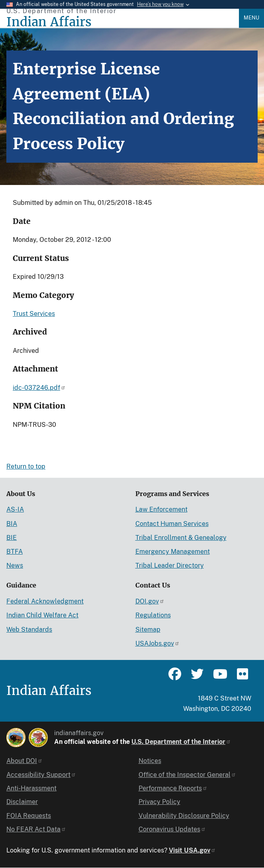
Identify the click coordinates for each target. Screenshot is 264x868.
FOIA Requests (29, 816)
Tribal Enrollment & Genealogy (181, 538)
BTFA (15, 552)
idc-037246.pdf (39, 388)
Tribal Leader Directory (170, 565)
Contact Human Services (172, 524)
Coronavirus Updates (172, 829)
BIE (12, 538)
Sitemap (148, 630)
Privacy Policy (159, 802)
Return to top (26, 466)
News (15, 565)
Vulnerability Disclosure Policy (184, 816)
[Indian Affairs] (123, 22)
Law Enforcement (161, 509)
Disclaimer (22, 802)
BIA (12, 524)
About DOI (24, 761)
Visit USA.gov (192, 850)
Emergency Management (173, 552)
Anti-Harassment (31, 788)
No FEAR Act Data (36, 829)
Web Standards (29, 630)
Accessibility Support (41, 775)
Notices (150, 761)
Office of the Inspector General (187, 775)
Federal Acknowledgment (45, 601)
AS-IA (15, 509)
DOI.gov (150, 601)
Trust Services (34, 314)
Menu (251, 18)
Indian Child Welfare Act (42, 615)
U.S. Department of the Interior (181, 742)
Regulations (153, 615)
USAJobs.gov (157, 643)
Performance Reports (173, 788)
